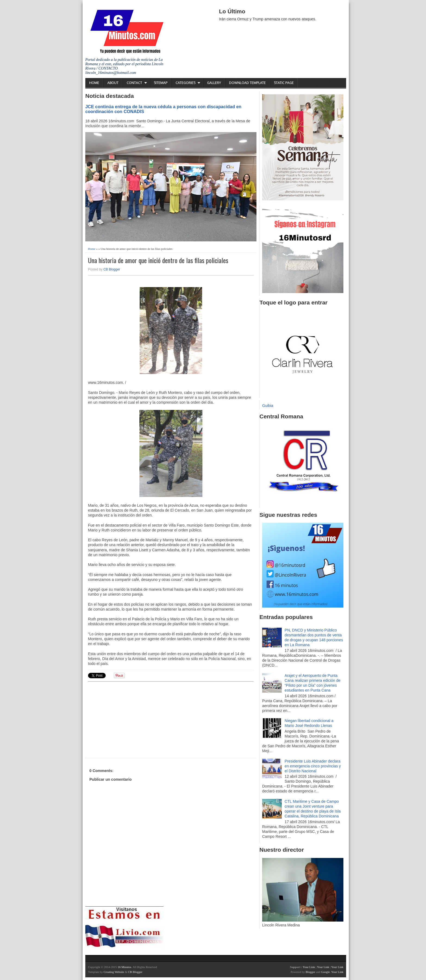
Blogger (310, 972)
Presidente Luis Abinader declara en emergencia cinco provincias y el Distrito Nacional (313, 766)
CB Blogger (112, 269)
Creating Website (114, 972)
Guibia (268, 406)
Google (325, 972)
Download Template (247, 83)
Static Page (284, 83)
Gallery (214, 83)
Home (94, 83)
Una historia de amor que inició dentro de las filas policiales (158, 260)
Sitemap (161, 83)
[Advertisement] (130, 719)
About (113, 83)
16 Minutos (124, 967)
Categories (185, 83)
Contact (134, 83)
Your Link (309, 967)
